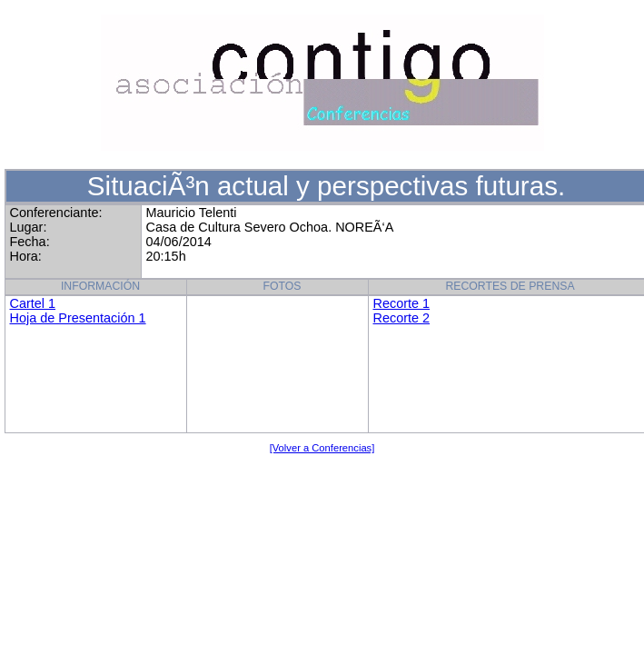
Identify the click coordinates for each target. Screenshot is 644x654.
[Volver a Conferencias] (322, 448)
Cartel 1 (33, 303)
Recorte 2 (402, 318)
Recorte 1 (402, 303)
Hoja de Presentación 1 (78, 318)
